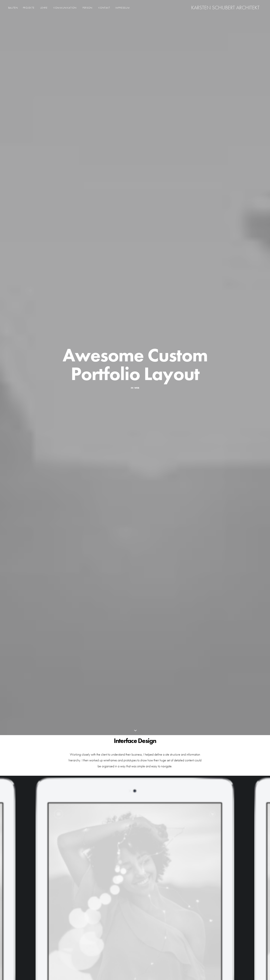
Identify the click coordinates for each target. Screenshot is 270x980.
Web (137, 388)
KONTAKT (104, 9)
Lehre (44, 9)
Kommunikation (65, 9)
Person (87, 9)
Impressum (122, 9)
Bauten (13, 9)
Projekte (29, 9)
